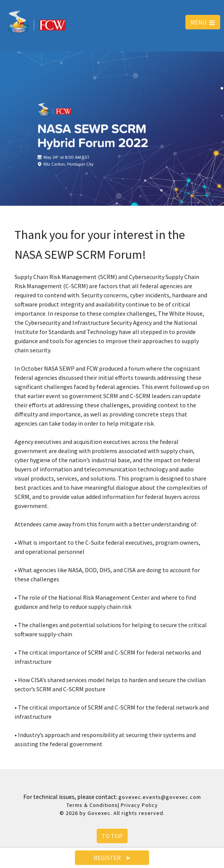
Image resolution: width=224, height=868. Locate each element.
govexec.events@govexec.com (160, 797)
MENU (203, 22)
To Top (112, 836)
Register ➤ (112, 858)
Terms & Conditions (92, 805)
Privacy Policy (139, 805)
